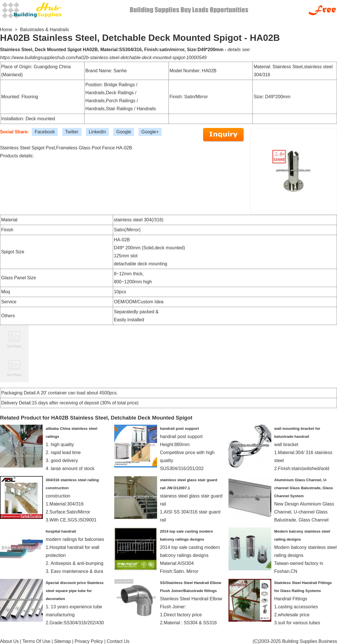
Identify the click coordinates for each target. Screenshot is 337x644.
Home (6, 30)
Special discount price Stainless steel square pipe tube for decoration (75, 591)
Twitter (72, 132)
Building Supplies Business (310, 641)
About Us (9, 641)
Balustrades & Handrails (45, 30)
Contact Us (118, 641)
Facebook (45, 132)
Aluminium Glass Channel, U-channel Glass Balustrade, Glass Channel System (304, 488)
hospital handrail (61, 531)
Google (124, 132)
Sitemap (62, 641)
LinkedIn (98, 132)
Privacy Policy (89, 641)
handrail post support (179, 429)
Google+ (150, 132)
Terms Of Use (37, 641)
